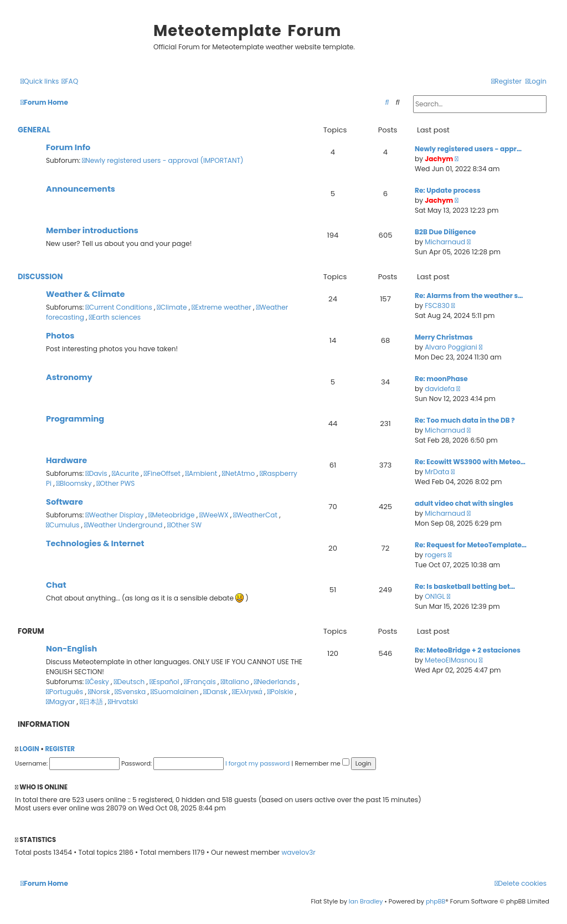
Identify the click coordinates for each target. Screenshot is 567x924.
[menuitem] (70, 82)
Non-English (71, 649)
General (34, 130)
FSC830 (437, 306)
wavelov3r (298, 853)
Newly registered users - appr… (468, 149)
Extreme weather (222, 307)
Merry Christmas (444, 337)
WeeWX (215, 515)
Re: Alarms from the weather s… (469, 296)
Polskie (281, 692)
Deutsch (130, 682)
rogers (435, 555)
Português (65, 692)
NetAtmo (239, 473)
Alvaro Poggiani (451, 347)
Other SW (184, 525)
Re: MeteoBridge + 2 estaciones (468, 650)
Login (29, 749)
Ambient (202, 473)
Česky (98, 682)
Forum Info (68, 147)
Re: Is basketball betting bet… (465, 586)
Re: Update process (448, 190)
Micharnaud (445, 242)
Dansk (216, 692)
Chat (56, 585)
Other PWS (115, 483)
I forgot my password (257, 763)
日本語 (92, 702)
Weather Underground (124, 525)
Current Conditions (120, 307)
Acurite (126, 473)
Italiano (236, 682)
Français (201, 682)
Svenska (131, 692)
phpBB (435, 901)
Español (165, 682)
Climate (173, 307)
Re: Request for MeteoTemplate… (471, 545)
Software (65, 502)
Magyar (61, 702)
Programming (75, 419)
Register (60, 749)
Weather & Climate (85, 294)
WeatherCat (256, 515)
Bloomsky (75, 483)
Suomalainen (176, 692)
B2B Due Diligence (445, 232)
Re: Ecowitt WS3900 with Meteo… (470, 462)
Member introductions (92, 230)
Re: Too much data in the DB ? (465, 420)
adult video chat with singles (464, 503)
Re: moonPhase (441, 379)
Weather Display (116, 515)
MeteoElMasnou (451, 660)
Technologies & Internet (95, 543)
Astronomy (69, 377)
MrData (437, 472)
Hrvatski (123, 702)
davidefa (440, 389)
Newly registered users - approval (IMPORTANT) (163, 160)
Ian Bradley (366, 901)
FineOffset (163, 473)
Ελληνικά (248, 692)
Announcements (81, 189)
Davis (97, 473)
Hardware (66, 460)
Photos (60, 336)
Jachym (439, 159)
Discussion (40, 277)
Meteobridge (172, 515)
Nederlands (276, 682)
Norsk (100, 692)
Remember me (322, 763)
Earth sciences (115, 317)
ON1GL (435, 596)
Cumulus (64, 525)
